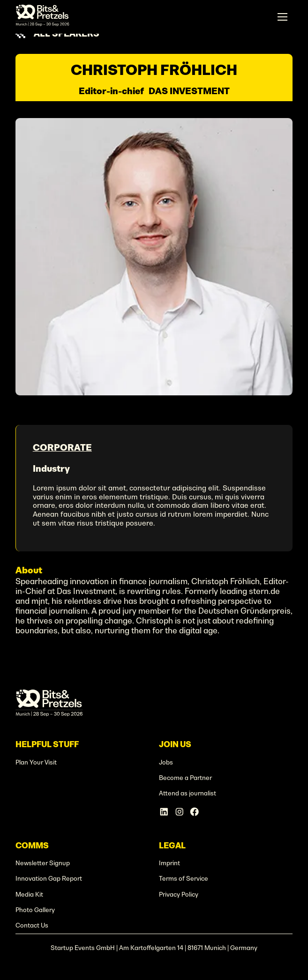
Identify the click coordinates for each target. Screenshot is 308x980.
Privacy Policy (179, 895)
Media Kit (29, 895)
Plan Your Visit (36, 762)
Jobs (166, 762)
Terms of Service (184, 879)
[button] (282, 17)
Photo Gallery (35, 910)
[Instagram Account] (180, 812)
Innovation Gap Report (49, 879)
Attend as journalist (188, 793)
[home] (42, 17)
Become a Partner (185, 778)
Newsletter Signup (43, 863)
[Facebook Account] (195, 812)
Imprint (169, 863)
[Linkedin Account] (164, 812)
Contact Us (32, 925)
